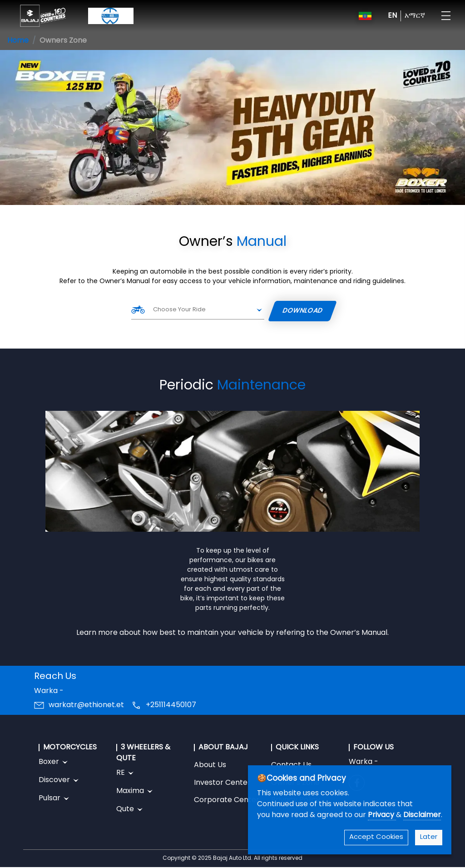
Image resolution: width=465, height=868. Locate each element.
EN (392, 16)
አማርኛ (415, 16)
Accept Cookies (376, 837)
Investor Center (222, 783)
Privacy (382, 815)
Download (303, 311)
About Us (210, 765)
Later (429, 837)
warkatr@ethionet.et (86, 705)
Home (18, 41)
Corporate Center (227, 800)
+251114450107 (171, 705)
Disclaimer (422, 815)
